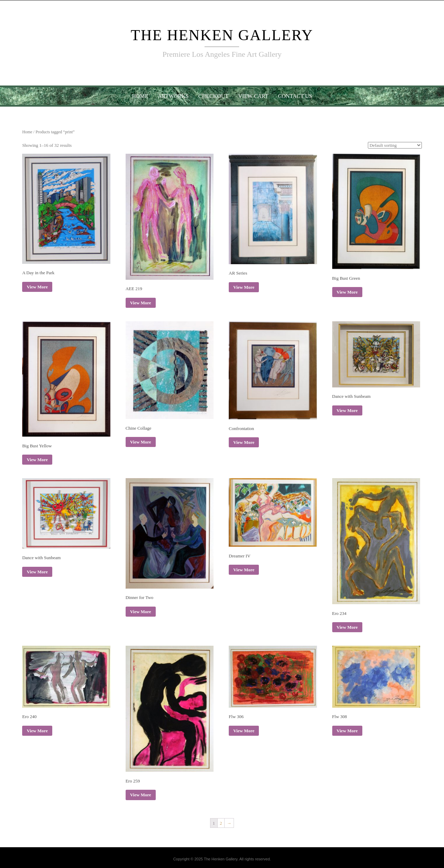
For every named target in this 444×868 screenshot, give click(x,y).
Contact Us (295, 96)
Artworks (173, 96)
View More (37, 287)
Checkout (213, 96)
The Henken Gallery (222, 35)
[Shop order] (395, 145)
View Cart (253, 96)
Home (140, 96)
